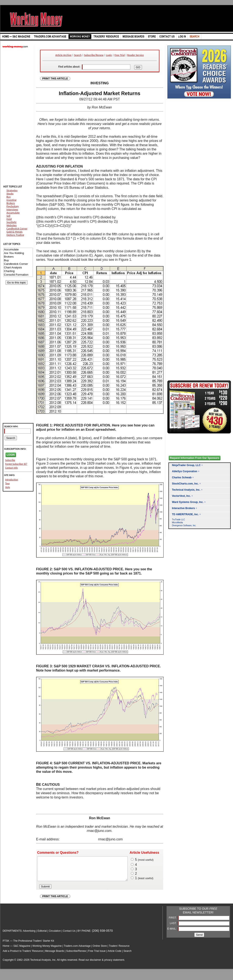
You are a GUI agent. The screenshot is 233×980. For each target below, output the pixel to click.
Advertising (29, 935)
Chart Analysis (18, 268)
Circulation (55, 935)
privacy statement (114, 964)
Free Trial (120, 55)
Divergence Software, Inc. (184, 525)
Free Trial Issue (97, 955)
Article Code (114, 955)
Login (109, 55)
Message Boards (55, 955)
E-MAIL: (172, 933)
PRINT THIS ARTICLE (55, 79)
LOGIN (11, 455)
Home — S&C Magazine (17, 950)
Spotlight (12, 222)
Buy (9, 197)
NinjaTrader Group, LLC (186, 465)
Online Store (100, 950)
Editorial (42, 935)
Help (8, 487)
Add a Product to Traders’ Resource (23, 955)
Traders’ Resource (119, 950)
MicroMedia (178, 523)
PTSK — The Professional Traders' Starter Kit (28, 945)
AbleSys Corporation (185, 471)
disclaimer (95, 964)
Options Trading (15, 235)
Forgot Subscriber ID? (16, 464)
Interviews (12, 209)
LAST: (173, 928)
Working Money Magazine (47, 950)
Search (78, 55)
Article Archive (63, 55)
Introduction (12, 480)
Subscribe (10, 460)
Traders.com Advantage (77, 950)
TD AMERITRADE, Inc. (185, 514)
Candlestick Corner (17, 228)
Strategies (12, 190)
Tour (8, 483)
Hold (9, 219)
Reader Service (135, 55)
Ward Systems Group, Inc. (188, 502)
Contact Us (69, 935)
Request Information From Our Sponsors (195, 458)
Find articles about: (69, 67)
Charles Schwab (182, 478)
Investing (12, 200)
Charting (18, 271)
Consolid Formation (18, 275)
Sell (8, 216)
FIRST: (173, 922)
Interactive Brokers (184, 508)
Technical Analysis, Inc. (186, 490)
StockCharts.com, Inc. (185, 484)
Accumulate (13, 213)
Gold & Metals (15, 232)
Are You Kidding (18, 253)
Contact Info (12, 468)
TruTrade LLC (179, 520)
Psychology (13, 206)
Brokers (11, 203)
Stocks (10, 194)
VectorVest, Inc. (181, 496)
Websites (12, 225)
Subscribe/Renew (94, 55)
